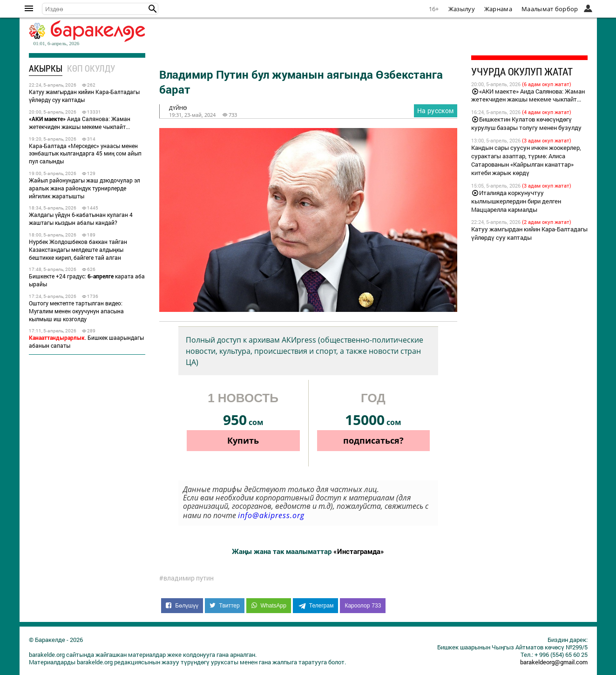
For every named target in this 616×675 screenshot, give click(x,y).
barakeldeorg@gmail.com (554, 662)
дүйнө (178, 108)
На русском (436, 111)
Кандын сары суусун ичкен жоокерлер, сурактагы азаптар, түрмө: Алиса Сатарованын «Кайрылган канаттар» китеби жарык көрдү (526, 160)
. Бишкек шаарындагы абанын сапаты (86, 341)
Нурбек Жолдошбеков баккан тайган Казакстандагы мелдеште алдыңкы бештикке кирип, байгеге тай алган (78, 250)
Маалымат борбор (550, 9)
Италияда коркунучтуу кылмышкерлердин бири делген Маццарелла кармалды (516, 201)
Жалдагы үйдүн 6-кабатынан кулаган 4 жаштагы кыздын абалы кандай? (81, 219)
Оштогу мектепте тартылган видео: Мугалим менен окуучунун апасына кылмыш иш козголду (76, 311)
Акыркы (46, 68)
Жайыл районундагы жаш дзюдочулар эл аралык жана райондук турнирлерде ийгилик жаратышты (85, 188)
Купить (243, 440)
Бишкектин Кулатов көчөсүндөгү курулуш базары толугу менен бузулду (526, 123)
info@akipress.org (271, 515)
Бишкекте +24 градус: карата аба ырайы (87, 280)
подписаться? (373, 440)
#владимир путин (186, 578)
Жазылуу (462, 9)
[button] (153, 9)
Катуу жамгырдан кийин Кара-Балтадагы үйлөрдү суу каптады (84, 96)
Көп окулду (91, 68)
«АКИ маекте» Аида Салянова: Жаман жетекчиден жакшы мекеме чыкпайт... (528, 95)
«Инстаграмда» (359, 551)
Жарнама (498, 9)
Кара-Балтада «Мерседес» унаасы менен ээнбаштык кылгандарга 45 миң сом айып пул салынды (85, 154)
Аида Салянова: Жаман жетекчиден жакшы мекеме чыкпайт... (80, 123)
